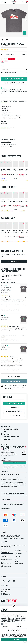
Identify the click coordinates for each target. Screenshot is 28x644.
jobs (16, 555)
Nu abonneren (15, 463)
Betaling (3, 555)
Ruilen (4, 432)
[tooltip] (26, 54)
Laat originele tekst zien (6, 291)
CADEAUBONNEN (19, 563)
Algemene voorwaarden (6, 590)
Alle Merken (18, 556)
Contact (3, 568)
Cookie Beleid (4, 593)
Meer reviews (14, 377)
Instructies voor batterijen (6, 567)
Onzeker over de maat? (14, 72)
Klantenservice (7, 439)
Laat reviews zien (24, 50)
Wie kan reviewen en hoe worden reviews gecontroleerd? (11, 276)
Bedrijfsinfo (5, 586)
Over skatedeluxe (19, 553)
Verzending (5, 427)
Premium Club (14, 385)
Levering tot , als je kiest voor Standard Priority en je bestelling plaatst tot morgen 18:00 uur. (14, 91)
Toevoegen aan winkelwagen (14, 79)
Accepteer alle (14, 640)
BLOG (17, 559)
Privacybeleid (4, 592)
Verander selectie (14, 630)
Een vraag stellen (14, 261)
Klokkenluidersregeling (6, 595)
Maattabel (5, 434)
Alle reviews (4, 562)
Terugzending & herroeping (6, 558)
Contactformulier (20, 538)
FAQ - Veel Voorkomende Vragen (11, 437)
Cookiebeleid (16, 636)
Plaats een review (14, 381)
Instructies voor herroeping (6, 559)
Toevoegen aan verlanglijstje (14, 83)
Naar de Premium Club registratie (14, 494)
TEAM (17, 561)
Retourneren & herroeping (9, 429)
